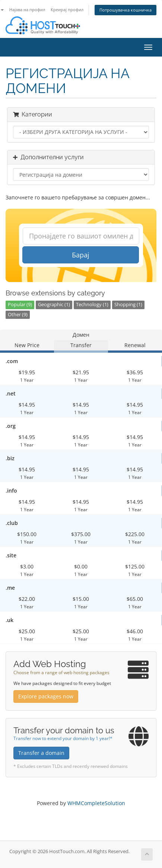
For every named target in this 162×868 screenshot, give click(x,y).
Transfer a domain (41, 753)
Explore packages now (46, 696)
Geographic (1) (54, 305)
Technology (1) (92, 305)
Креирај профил (67, 9)
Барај (81, 255)
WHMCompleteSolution (96, 803)
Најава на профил (27, 9)
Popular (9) (20, 305)
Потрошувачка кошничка (126, 10)
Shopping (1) (128, 305)
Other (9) (18, 315)
